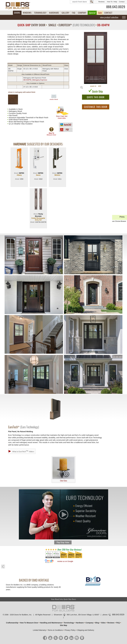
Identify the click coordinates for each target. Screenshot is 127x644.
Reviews (102, 2)
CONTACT (108, 13)
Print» (119, 218)
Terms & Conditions (55, 630)
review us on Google (65, 561)
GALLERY (65, 13)
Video (103, 623)
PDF (67, 130)
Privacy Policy (70, 630)
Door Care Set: (62, 113)
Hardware (80, 623)
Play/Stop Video (63, 542)
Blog (97, 623)
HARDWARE (54, 13)
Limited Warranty (39, 630)
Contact (122, 2)
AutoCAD (67, 125)
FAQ (74, 13)
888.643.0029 (116, 7)
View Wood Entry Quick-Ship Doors (64, 599)
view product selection (109, 17)
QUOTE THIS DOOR (96, 97)
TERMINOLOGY (40, 13)
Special (92, 13)
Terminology (69, 623)
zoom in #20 (96, 86)
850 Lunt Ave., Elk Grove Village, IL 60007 (83, 615)
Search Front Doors (82, 2)
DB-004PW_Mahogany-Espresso (35, 80)
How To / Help (112, 2)
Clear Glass (63, 470)
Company (89, 623)
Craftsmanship (12, 623)
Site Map (63, 625)
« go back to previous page (3, 567)
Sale (100, 13)
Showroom (58, 615)
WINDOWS (27, 13)
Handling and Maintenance (51, 623)
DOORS (17, 13)
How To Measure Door (29, 623)
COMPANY (82, 13)
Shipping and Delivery (86, 630)
